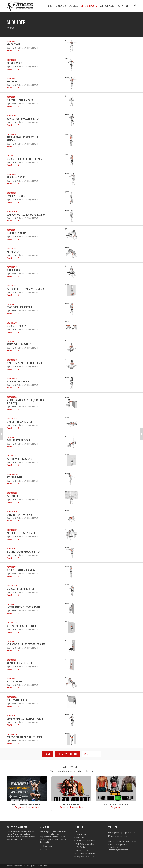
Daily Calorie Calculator (85, 844)
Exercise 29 (12, 567)
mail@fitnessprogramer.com (123, 833)
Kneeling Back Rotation (18, 440)
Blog (77, 831)
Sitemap (46, 866)
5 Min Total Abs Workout (116, 804)
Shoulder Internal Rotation (21, 589)
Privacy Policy (81, 834)
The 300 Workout (71, 804)
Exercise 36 (12, 697)
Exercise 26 (12, 511)
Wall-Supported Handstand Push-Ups (25, 289)
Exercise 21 (12, 419)
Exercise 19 (12, 378)
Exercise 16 (12, 323)
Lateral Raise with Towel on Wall (23, 607)
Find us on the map (118, 836)
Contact (45, 849)
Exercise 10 (12, 211)
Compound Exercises (85, 856)
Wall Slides (12, 496)
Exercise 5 (11, 116)
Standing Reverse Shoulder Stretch (25, 718)
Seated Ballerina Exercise (20, 344)
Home (49, 6)
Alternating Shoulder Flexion (21, 626)
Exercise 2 (11, 60)
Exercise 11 (12, 230)
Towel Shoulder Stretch (19, 307)
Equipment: (12, 48)
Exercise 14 (12, 286)
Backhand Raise (14, 477)
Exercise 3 (11, 78)
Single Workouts (89, 6)
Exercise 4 (11, 97)
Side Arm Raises (14, 63)
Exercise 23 (12, 456)
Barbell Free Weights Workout (27, 804)
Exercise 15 (12, 304)
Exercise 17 (12, 341)
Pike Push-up (13, 252)
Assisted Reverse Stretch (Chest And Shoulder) (25, 402)
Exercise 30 (12, 586)
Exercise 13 (12, 267)
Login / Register (124, 6)
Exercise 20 (12, 397)
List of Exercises (83, 850)
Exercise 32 (12, 623)
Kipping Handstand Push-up (20, 663)
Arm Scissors (13, 44)
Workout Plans (107, 6)
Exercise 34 (12, 660)
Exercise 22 (12, 437)
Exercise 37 (12, 715)
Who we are (47, 846)
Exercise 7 (11, 156)
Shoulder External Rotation (21, 570)
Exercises (74, 6)
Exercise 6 (11, 134)
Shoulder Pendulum (17, 326)
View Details (12, 51)
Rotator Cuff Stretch (18, 381)
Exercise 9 (11, 193)
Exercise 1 (11, 41)
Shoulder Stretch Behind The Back (24, 159)
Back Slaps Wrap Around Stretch (23, 552)
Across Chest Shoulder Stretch (23, 119)
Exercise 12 (12, 249)
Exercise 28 (12, 549)
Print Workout (67, 754)
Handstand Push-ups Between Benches (26, 644)
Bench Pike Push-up (16, 233)
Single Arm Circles (16, 177)
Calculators (60, 6)
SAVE (47, 754)
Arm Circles (13, 81)
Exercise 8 (11, 174)
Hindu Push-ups (14, 681)
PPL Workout (81, 847)
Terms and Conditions (85, 841)
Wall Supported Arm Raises (20, 459)
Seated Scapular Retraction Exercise (25, 363)
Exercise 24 (12, 474)
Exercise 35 (12, 678)
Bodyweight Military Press (20, 100)
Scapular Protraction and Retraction (26, 214)
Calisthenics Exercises (85, 853)
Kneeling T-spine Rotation (19, 514)
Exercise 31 (12, 604)
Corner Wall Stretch (17, 700)
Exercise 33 (12, 641)
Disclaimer (80, 837)
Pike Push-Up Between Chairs (21, 533)
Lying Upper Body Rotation (20, 422)
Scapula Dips (13, 270)
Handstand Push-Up (16, 196)
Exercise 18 (12, 360)
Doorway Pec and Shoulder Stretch (25, 737)
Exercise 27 (12, 530)
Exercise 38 (12, 734)
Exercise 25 (12, 493)
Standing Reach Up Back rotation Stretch (23, 139)
